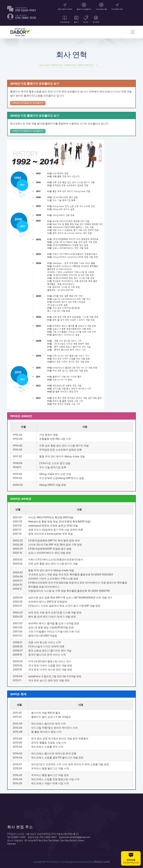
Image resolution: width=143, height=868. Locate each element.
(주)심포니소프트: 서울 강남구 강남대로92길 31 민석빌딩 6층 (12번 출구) (43, 833)
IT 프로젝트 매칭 (117, 6)
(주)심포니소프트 (102, 861)
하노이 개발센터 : (16, 840)
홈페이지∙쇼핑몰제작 (84, 6)
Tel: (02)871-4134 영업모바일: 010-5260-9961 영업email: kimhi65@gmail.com (49, 837)
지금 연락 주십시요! (131, 858)
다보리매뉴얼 (65, 19)
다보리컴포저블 (101, 6)
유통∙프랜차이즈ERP (65, 6)
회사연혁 (96, 19)
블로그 (76, 19)
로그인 (86, 19)
